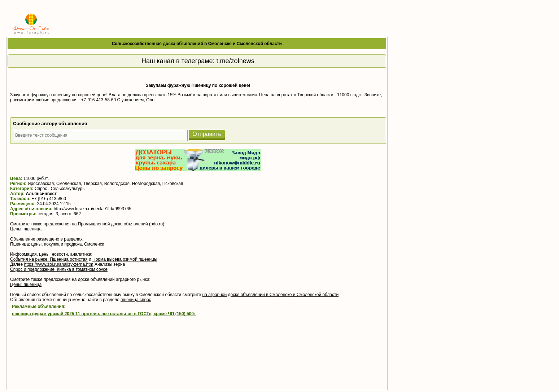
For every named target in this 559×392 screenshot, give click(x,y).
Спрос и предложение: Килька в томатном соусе (59, 269)
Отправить (207, 134)
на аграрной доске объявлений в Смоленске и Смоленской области (271, 295)
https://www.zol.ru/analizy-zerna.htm (58, 264)
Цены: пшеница (26, 229)
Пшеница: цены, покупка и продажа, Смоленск (57, 244)
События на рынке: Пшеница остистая (49, 259)
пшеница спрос (136, 300)
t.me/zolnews (235, 61)
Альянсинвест (42, 194)
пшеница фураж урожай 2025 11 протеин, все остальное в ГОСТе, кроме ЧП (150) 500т (104, 314)
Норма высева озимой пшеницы (125, 259)
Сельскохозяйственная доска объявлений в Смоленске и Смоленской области (197, 44)
